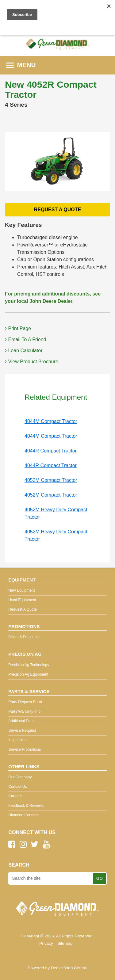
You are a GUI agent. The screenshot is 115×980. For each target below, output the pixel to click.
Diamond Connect (23, 815)
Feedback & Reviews (26, 806)
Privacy (46, 943)
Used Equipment (22, 600)
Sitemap (65, 943)
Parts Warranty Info (24, 711)
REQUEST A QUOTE (58, 210)
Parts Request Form (25, 702)
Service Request (22, 730)
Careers (15, 796)
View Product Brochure (32, 362)
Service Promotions (25, 749)
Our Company (20, 777)
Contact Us (18, 787)
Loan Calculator (24, 351)
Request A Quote (23, 609)
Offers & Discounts (24, 637)
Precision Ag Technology (29, 665)
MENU (21, 65)
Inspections (18, 740)
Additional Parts (21, 721)
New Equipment (21, 590)
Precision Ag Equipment (28, 674)
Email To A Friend (26, 339)
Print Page (18, 328)
